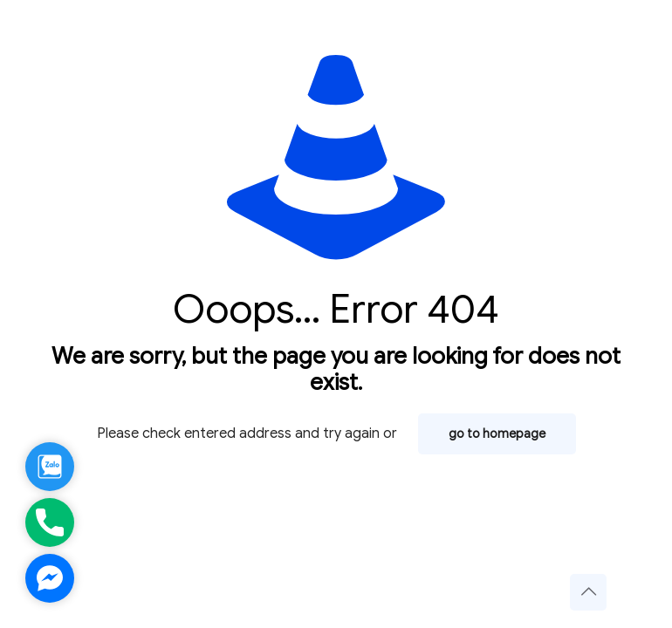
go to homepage (497, 434)
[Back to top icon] (588, 592)
